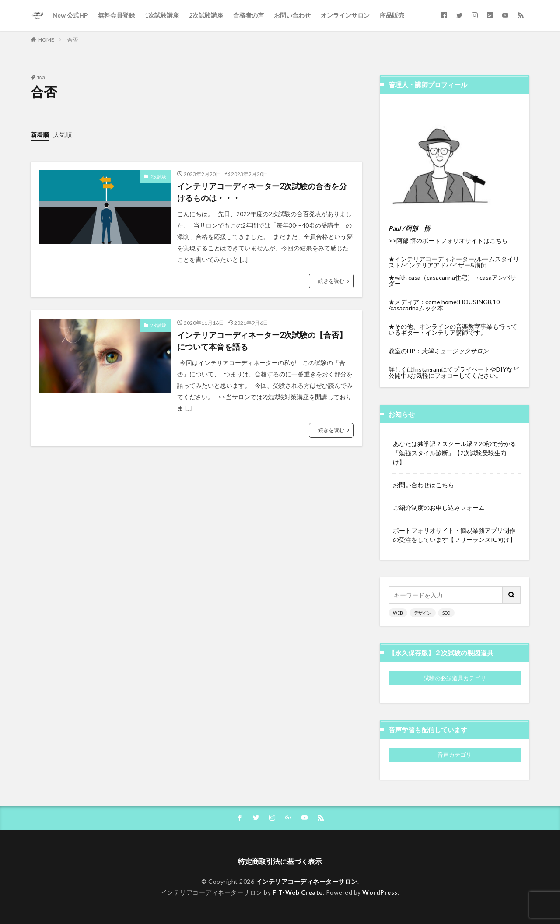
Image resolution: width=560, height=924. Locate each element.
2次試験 (158, 176)
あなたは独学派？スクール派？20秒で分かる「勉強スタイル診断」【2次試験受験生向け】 (455, 453)
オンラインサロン (345, 15)
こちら (499, 241)
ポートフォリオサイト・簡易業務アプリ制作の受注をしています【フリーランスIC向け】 (454, 535)
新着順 (40, 135)
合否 (73, 40)
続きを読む (331, 281)
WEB (398, 613)
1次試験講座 (162, 15)
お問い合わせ (292, 15)
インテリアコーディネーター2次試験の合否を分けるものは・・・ (262, 192)
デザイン (423, 613)
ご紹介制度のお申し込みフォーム (439, 508)
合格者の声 (248, 15)
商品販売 (392, 15)
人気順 (63, 135)
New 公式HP (70, 15)
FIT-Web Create (298, 892)
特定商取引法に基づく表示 (280, 861)
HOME (46, 40)
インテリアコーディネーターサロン (307, 881)
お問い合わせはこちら (423, 485)
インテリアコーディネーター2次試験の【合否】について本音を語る (262, 341)
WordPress (380, 892)
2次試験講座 (206, 15)
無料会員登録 (116, 15)
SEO (446, 613)
